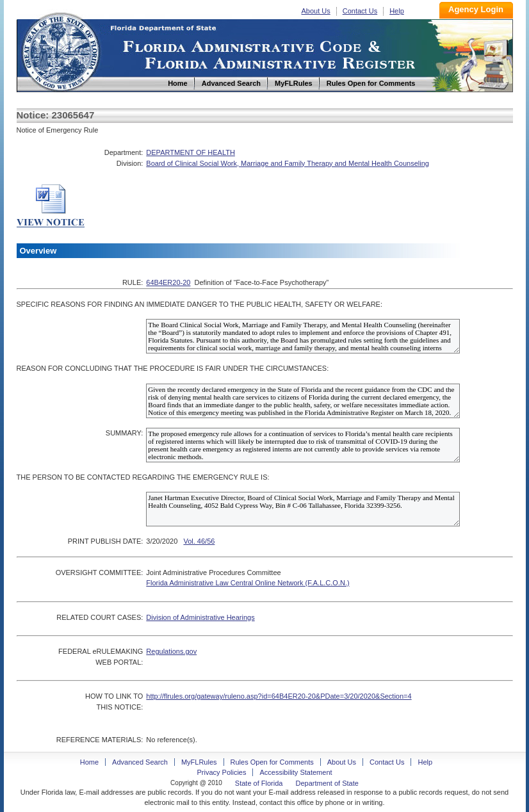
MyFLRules (199, 762)
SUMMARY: (124, 433)
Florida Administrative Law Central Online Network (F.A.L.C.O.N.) (248, 583)
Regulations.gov (171, 651)
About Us (316, 11)
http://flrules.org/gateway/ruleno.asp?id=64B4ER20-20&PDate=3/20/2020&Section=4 (279, 696)
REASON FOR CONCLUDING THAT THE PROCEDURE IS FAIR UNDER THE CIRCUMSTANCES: (173, 368)
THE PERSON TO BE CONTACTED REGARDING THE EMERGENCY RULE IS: (143, 477)
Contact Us (360, 11)
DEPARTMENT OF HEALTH (191, 152)
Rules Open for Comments (272, 762)
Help (397, 11)
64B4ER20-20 (168, 282)
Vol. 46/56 (199, 541)
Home (60, 50)
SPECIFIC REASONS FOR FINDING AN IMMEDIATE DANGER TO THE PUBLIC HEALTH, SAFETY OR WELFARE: (199, 304)
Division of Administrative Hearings (200, 617)
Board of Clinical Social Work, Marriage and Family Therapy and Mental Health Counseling (288, 163)
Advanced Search (140, 762)
